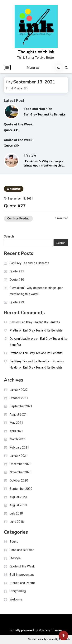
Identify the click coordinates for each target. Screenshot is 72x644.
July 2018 (16, 513)
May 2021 (16, 423)
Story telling (18, 591)
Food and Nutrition (38, 109)
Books (14, 542)
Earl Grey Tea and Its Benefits (45, 115)
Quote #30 (11, 146)
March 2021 (18, 439)
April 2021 (17, 431)
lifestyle (30, 155)
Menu (33, 68)
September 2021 (21, 406)
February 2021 (19, 447)
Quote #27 (15, 206)
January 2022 (19, 390)
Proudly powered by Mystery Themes (36, 630)
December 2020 (20, 464)
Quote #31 (11, 130)
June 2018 (17, 522)
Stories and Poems (23, 583)
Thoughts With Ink (36, 52)
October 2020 (19, 480)
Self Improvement (22, 575)
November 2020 (20, 472)
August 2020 (18, 497)
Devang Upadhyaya (22, 339)
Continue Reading (18, 219)
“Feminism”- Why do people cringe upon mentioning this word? (44, 166)
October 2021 (19, 398)
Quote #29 (17, 302)
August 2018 (18, 505)
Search (9, 236)
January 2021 (19, 456)
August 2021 (18, 414)
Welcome (14, 189)
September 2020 (21, 489)
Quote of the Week (18, 124)
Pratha (14, 330)
